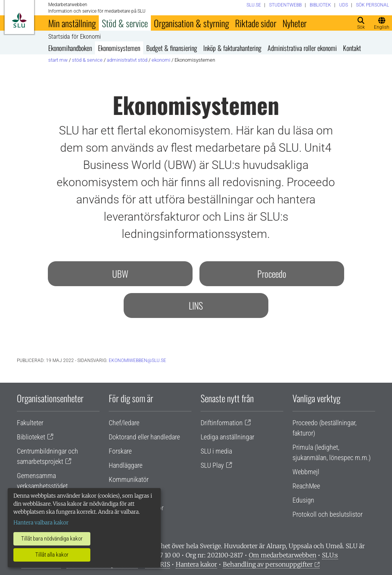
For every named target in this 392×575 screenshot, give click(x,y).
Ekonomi (161, 60)
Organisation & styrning (191, 23)
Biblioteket (31, 437)
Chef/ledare (124, 423)
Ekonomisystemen (119, 48)
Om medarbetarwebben (283, 555)
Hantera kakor (196, 564)
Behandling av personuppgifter (268, 564)
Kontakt (352, 48)
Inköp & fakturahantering (232, 48)
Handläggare (126, 465)
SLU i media (216, 451)
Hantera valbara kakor (41, 523)
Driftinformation (222, 423)
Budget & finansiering (172, 48)
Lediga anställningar (227, 437)
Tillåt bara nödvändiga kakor (52, 539)
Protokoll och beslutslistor (327, 514)
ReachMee (306, 486)
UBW (120, 274)
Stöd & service (125, 23)
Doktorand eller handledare (144, 437)
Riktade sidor (256, 23)
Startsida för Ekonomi (74, 37)
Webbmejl (306, 472)
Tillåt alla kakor (52, 555)
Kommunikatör (129, 479)
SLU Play (212, 465)
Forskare (120, 451)
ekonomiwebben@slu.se (137, 360)
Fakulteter (30, 423)
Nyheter (295, 23)
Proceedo (272, 274)
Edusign (303, 500)
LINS (196, 305)
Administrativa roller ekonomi (302, 48)
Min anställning (72, 23)
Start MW (58, 60)
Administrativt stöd (127, 60)
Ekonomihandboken (70, 48)
